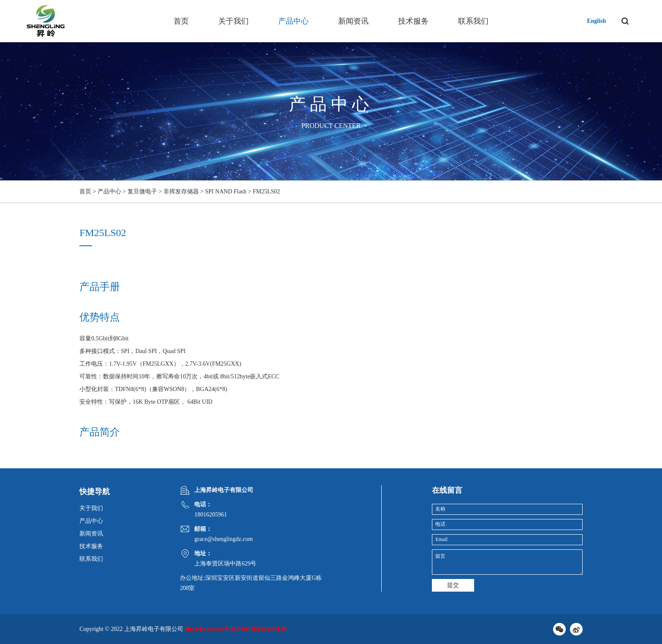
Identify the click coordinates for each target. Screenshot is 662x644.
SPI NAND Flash (226, 192)
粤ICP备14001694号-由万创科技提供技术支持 (236, 629)
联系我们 (473, 21)
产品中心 (293, 21)
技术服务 (413, 21)
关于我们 (233, 21)
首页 (181, 21)
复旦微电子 (142, 192)
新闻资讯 (353, 21)
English (596, 21)
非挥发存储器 (181, 192)
